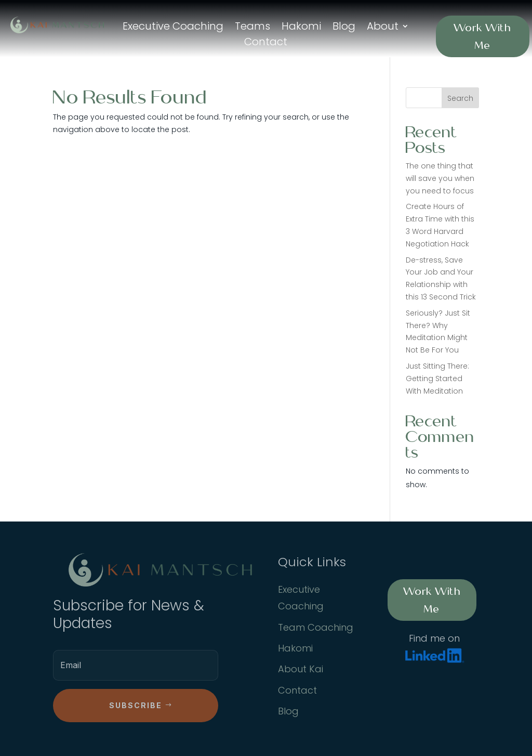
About (383, 28)
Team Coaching (316, 627)
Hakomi (301, 28)
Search (460, 98)
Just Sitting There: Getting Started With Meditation (437, 379)
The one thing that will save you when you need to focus (440, 178)
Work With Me (482, 36)
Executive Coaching (173, 28)
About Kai (301, 669)
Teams (252, 28)
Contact (266, 43)
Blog (344, 28)
